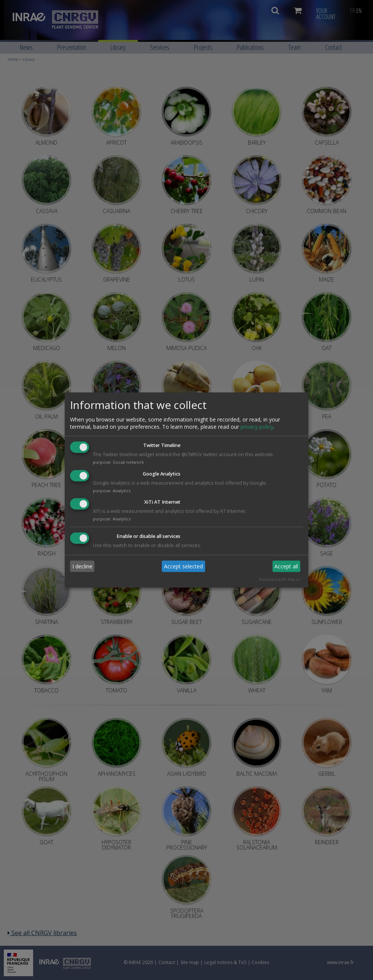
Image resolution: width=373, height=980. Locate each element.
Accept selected (183, 566)
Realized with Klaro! (280, 580)
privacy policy (257, 427)
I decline (82, 566)
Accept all (286, 566)
